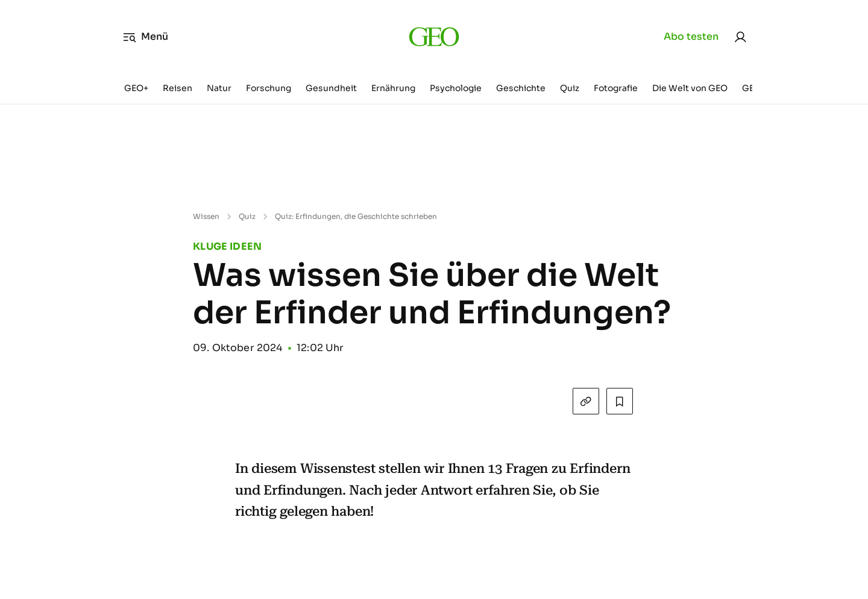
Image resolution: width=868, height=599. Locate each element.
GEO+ (136, 88)
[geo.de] (434, 36)
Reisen (178, 88)
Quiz (570, 88)
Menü (146, 37)
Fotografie (616, 88)
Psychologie (456, 88)
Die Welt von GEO (690, 88)
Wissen (206, 216)
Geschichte (521, 88)
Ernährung (393, 88)
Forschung (269, 88)
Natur (219, 88)
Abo (691, 37)
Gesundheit (331, 88)
